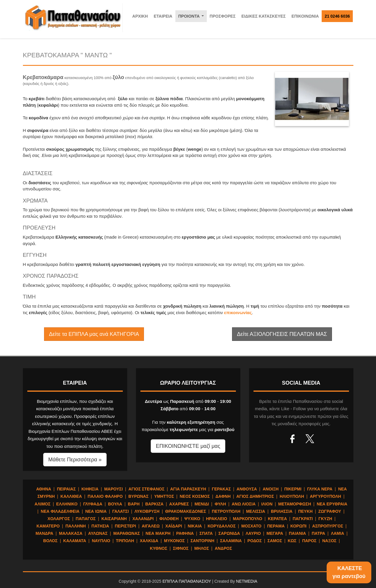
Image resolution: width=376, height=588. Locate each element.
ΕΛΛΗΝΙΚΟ (67, 504)
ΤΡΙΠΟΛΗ (125, 541)
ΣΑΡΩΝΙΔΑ (229, 533)
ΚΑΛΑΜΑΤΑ (75, 541)
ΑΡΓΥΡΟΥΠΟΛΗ (325, 496)
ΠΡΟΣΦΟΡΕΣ (223, 16)
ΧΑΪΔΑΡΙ (174, 526)
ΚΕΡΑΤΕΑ (277, 519)
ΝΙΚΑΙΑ (195, 526)
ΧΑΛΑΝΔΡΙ (143, 519)
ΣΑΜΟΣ (275, 541)
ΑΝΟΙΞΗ (271, 489)
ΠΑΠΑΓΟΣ (86, 519)
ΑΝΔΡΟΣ (223, 548)
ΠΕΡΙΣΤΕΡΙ (125, 526)
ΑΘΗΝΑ (44, 489)
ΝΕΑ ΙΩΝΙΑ (96, 511)
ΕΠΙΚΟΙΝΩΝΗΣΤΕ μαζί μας (188, 446)
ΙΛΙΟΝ (267, 504)
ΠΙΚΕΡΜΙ (293, 489)
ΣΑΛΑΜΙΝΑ (231, 541)
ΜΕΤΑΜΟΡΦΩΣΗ (295, 504)
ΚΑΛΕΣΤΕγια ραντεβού (349, 572)
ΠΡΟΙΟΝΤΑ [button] (192, 18)
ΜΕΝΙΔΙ (202, 504)
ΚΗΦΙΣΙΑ (90, 489)
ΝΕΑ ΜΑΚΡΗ (158, 533)
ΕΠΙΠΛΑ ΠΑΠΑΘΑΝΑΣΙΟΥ (187, 581)
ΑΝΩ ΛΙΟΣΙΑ (244, 504)
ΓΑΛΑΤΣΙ (120, 511)
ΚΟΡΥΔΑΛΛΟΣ (222, 526)
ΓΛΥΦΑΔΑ (93, 504)
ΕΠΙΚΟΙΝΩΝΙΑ (305, 16)
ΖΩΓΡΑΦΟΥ (330, 511)
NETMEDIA (247, 581)
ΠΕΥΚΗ (305, 511)
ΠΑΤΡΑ (318, 533)
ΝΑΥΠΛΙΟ (101, 541)
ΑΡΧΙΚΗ (140, 16)
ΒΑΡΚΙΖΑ (154, 504)
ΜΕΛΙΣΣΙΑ (256, 511)
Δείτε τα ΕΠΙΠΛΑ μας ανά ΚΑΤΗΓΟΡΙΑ (94, 334)
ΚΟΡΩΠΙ (299, 526)
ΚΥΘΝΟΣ (158, 548)
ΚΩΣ (292, 541)
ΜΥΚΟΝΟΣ (174, 541)
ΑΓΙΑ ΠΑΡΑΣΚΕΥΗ (188, 489)
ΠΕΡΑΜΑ (276, 526)
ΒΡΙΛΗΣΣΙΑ (282, 511)
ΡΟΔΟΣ (255, 541)
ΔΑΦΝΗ (223, 496)
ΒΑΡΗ (134, 504)
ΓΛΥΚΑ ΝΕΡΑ (320, 489)
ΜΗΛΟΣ (202, 548)
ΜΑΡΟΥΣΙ (114, 489)
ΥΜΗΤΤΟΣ (164, 496)
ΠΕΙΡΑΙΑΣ (66, 489)
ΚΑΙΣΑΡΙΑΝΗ (114, 519)
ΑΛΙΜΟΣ (43, 504)
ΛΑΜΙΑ (337, 533)
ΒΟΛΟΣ (50, 541)
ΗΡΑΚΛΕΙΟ (216, 519)
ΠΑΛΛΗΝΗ (76, 526)
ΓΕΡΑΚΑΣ (221, 489)
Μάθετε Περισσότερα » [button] (75, 460)
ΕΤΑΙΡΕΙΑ (163, 16)
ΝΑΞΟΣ (329, 541)
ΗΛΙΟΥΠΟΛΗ (292, 496)
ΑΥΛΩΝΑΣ (98, 533)
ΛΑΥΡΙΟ (253, 533)
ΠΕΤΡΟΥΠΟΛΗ (226, 511)
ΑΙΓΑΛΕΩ (151, 526)
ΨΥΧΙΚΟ (192, 519)
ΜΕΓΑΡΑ (275, 533)
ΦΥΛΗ (220, 504)
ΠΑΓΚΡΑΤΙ (303, 519)
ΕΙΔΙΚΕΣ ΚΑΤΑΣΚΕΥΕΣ (264, 16)
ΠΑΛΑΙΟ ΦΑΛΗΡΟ (105, 496)
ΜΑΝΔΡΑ (44, 533)
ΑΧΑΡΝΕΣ (179, 504)
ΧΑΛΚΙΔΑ (149, 541)
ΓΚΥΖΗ (325, 519)
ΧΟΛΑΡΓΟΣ (59, 519)
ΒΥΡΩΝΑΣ (139, 496)
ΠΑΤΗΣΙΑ (100, 526)
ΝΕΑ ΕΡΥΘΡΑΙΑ (332, 504)
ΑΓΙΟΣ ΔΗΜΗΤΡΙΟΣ (255, 496)
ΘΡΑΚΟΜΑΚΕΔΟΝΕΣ (186, 511)
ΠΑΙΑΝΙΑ (297, 533)
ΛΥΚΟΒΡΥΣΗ (147, 511)
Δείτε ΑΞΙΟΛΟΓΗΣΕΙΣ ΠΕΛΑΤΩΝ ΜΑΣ (282, 334)
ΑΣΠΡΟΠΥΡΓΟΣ (328, 526)
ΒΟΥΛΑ (115, 504)
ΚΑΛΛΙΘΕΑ (71, 496)
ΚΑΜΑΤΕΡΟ (48, 526)
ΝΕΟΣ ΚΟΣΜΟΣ (195, 496)
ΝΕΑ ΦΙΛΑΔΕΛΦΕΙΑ (60, 511)
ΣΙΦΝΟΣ (181, 548)
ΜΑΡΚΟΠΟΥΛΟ (248, 519)
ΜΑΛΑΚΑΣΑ (71, 533)
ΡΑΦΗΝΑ (185, 533)
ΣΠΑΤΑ (206, 533)
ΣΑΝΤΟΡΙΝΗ (202, 541)
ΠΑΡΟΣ (309, 541)
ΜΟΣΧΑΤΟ (251, 526)
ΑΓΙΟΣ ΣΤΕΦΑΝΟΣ (146, 489)
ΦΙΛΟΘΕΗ (169, 519)
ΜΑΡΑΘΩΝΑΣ (127, 533)
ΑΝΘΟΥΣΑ (247, 489)
